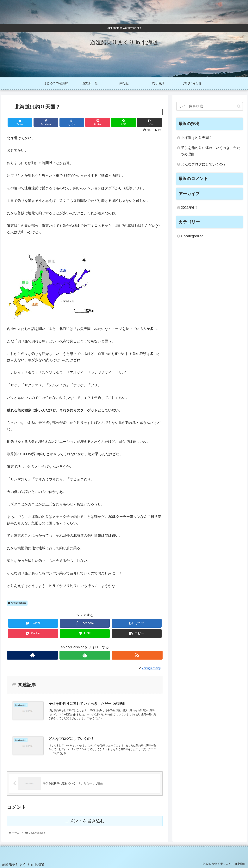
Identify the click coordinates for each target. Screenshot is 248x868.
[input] (210, 106)
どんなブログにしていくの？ (204, 164)
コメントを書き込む (85, 821)
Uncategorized (17, 603)
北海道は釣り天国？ (197, 138)
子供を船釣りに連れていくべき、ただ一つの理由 (209, 151)
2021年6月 (189, 208)
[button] (239, 106)
